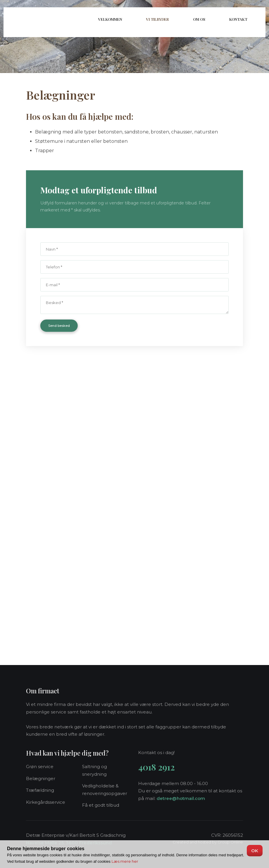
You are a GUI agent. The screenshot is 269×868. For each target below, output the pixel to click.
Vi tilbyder (157, 19)
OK (255, 851)
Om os (199, 19)
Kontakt (238, 19)
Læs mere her (125, 861)
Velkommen (110, 19)
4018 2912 (156, 767)
